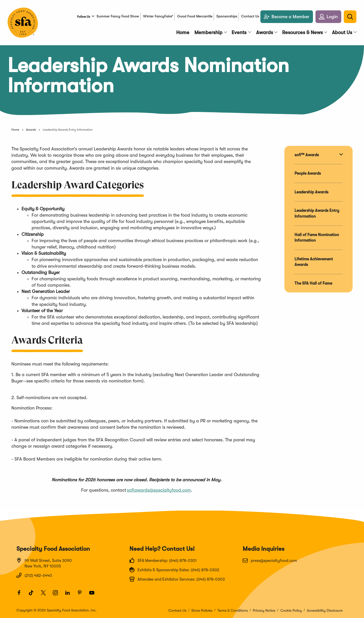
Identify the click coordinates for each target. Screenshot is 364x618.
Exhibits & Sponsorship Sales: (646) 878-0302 (174, 570)
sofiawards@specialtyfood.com (159, 490)
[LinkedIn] (70, 595)
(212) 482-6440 (34, 575)
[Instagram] (58, 595)
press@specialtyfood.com (270, 560)
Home (15, 130)
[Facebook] (21, 595)
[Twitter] (45, 595)
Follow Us (84, 17)
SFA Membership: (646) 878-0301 (163, 560)
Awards (31, 130)
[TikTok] (33, 595)
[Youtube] (94, 595)
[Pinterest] (82, 595)
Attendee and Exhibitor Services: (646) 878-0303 (177, 579)
